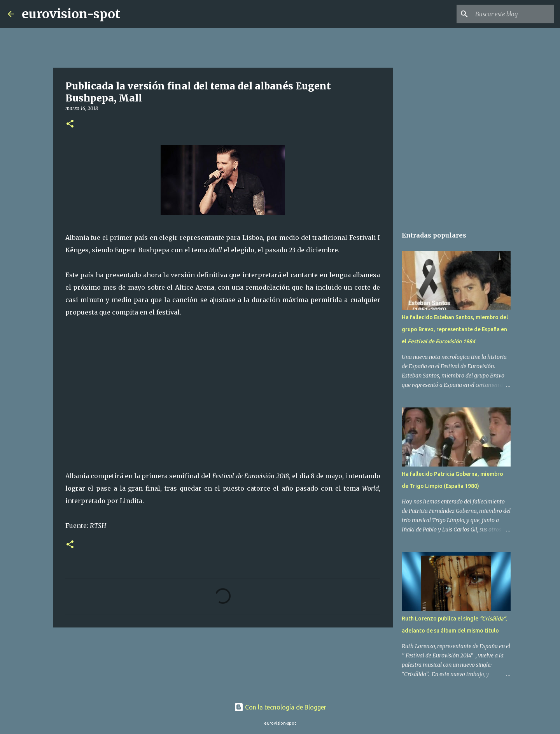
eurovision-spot (71, 14)
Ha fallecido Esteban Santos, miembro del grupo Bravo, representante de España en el (455, 329)
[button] (70, 124)
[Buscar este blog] (513, 14)
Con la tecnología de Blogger (280, 707)
